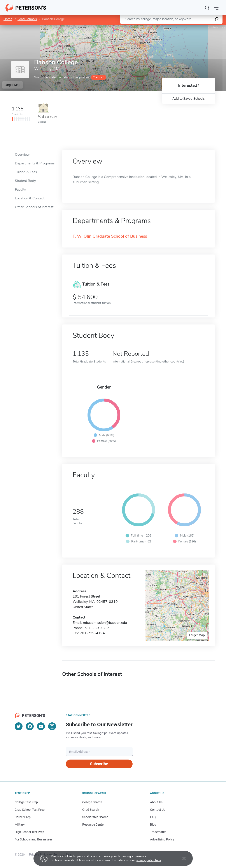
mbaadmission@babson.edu (105, 623)
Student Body (25, 181)
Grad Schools (27, 19)
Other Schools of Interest (34, 207)
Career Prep (23, 817)
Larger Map (12, 85)
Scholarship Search (95, 817)
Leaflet (173, 27)
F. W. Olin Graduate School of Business (110, 236)
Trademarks (158, 832)
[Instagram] (52, 726)
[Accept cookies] (181, 858)
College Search (92, 802)
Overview (22, 155)
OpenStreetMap (196, 27)
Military (20, 824)
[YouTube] (41, 726)
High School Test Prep (29, 832)
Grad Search (91, 810)
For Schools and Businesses (34, 839)
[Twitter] (19, 726)
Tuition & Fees (26, 172)
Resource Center (93, 824)
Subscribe (99, 764)
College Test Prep (26, 802)
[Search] (207, 8)
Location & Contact (30, 198)
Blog (153, 824)
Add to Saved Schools (188, 99)
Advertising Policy (162, 839)
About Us (156, 802)
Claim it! (98, 77)
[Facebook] (30, 726)
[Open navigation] (216, 8)
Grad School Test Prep (30, 810)
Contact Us (158, 810)
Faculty (20, 190)
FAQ (153, 817)
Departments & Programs (35, 163)
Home (8, 19)
